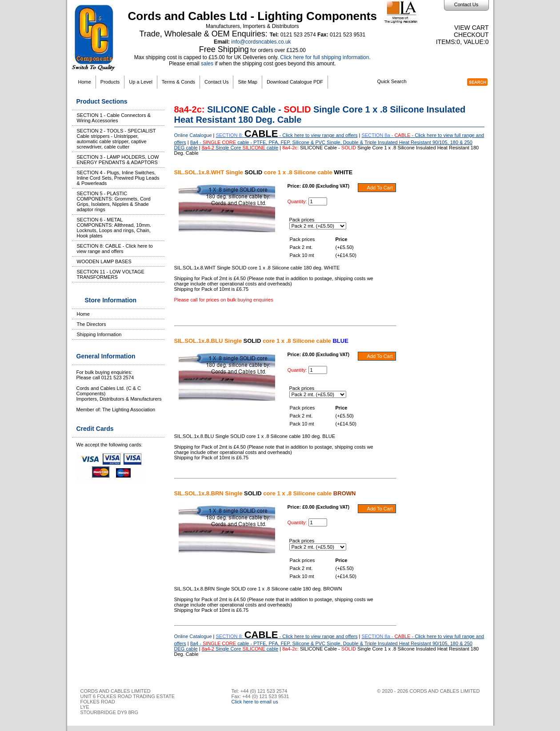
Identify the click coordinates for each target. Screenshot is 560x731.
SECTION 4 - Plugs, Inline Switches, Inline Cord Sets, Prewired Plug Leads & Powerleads (118, 178)
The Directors (92, 324)
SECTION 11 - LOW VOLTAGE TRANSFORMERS (111, 274)
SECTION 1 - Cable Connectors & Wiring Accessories (114, 118)
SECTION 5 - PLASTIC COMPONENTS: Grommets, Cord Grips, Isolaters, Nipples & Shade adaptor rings (114, 201)
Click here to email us (255, 702)
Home (85, 82)
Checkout (471, 35)
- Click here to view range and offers (287, 135)
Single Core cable (240, 148)
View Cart (472, 28)
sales (207, 64)
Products (110, 82)
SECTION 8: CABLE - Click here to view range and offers (115, 249)
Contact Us (466, 4)
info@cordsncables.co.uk (261, 42)
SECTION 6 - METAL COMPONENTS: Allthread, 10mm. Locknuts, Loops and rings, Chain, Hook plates (114, 228)
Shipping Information (99, 334)
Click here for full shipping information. (325, 57)
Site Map (247, 82)
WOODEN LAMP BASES (104, 261)
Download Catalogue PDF (295, 82)
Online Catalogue (193, 135)
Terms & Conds (178, 82)
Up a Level (141, 82)
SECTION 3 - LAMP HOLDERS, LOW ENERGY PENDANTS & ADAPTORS (118, 160)
